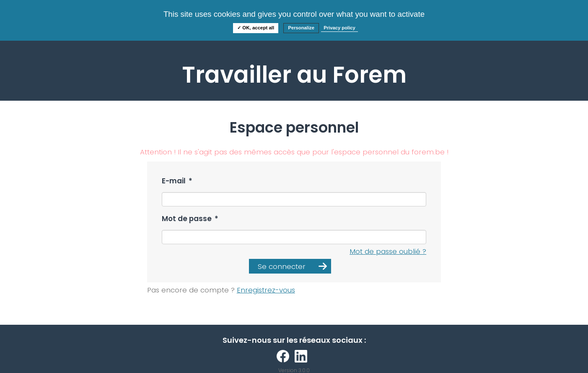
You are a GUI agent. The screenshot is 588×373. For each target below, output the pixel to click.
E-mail (177, 181)
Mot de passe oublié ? (388, 251)
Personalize (301, 28)
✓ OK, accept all (256, 28)
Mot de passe (190, 219)
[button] (290, 266)
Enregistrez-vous (266, 290)
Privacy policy (339, 28)
